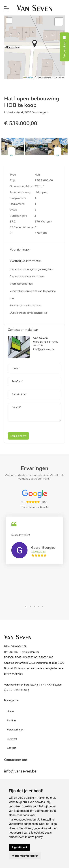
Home (10, 711)
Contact (12, 748)
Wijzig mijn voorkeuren (25, 856)
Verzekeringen (15, 730)
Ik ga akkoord (19, 847)
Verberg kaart (64, 47)
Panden (11, 721)
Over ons (12, 739)
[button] (35, 44)
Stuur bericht (18, 436)
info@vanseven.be (20, 771)
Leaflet (28, 78)
